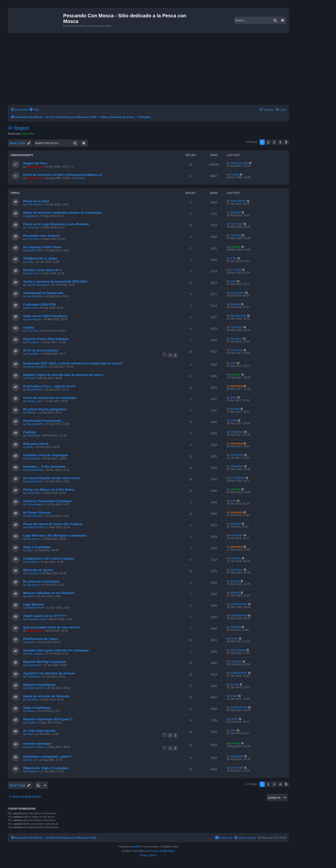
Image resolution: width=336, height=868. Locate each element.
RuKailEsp (33, 677)
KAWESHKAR (35, 527)
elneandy (32, 562)
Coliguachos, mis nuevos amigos (49, 558)
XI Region (19, 128)
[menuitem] (34, 110)
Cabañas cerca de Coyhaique (46, 455)
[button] (286, 142)
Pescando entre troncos (41, 236)
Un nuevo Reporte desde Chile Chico (51, 478)
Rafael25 (32, 771)
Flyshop (29, 432)
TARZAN (236, 235)
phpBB (136, 847)
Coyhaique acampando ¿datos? (47, 757)
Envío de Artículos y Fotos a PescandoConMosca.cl (63, 175)
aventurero (33, 493)
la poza (29, 327)
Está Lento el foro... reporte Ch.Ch (49, 386)
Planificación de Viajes (41, 639)
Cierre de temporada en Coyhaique (50, 398)
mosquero (236, 339)
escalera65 (237, 756)
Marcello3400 (35, 250)
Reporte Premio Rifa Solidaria (46, 339)
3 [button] (274, 142)
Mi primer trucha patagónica (45, 409)
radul (233, 281)
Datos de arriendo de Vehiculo (46, 696)
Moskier (32, 413)
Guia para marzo (36, 444)
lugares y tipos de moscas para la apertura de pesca (63, 375)
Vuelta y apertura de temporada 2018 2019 (55, 281)
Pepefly (235, 174)
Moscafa (32, 308)
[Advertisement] (154, 70)
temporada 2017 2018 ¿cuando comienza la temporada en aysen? (73, 363)
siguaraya (33, 585)
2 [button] (268, 142)
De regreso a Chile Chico (42, 247)
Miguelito (236, 524)
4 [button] (280, 142)
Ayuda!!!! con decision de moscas (49, 673)
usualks (31, 722)
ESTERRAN (238, 478)
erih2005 (32, 699)
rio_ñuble (236, 270)
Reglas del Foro (35, 163)
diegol (234, 696)
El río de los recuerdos (41, 350)
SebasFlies (33, 435)
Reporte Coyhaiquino (39, 685)
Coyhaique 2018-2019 (40, 304)
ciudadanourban (36, 619)
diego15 (235, 581)
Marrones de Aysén (38, 570)
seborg (31, 711)
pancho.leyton (35, 747)
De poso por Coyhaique (41, 581)
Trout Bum (33, 227)
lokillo (234, 420)
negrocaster (237, 293)
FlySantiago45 (35, 504)
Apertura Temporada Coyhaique (48, 501)
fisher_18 (32, 273)
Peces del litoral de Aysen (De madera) (53, 524)
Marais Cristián (239, 163)
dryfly (30, 262)
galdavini (32, 216)
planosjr (236, 247)
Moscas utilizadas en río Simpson (49, 593)
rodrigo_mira (34, 401)
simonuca (237, 386)
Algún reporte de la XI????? (45, 616)
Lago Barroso (34, 604)
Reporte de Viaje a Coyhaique (46, 768)
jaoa (29, 550)
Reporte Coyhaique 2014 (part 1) (48, 719)
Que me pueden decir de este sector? (52, 627)
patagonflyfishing (37, 367)
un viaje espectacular (39, 731)
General (80, 178)
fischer (31, 642)
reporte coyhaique (37, 744)
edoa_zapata (35, 654)
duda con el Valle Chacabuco (45, 316)
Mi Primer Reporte (37, 513)
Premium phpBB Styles (162, 851)
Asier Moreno (35, 204)
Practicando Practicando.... (44, 421)
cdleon (31, 596)
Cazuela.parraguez (38, 285)
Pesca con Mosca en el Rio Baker (49, 490)
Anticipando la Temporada (43, 293)
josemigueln (34, 319)
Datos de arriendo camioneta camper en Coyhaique (62, 213)
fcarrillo (235, 684)
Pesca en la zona (36, 201)
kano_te (32, 760)
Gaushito (29, 134)
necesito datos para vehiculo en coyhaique (56, 650)
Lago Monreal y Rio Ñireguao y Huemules (55, 535)
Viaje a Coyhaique (37, 547)
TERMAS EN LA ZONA (40, 259)
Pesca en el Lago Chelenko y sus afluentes (56, 224)
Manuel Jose (35, 167)
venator (31, 378)
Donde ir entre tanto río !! (42, 270)
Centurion (236, 661)
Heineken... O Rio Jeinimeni (44, 467)
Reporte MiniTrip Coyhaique (45, 662)
